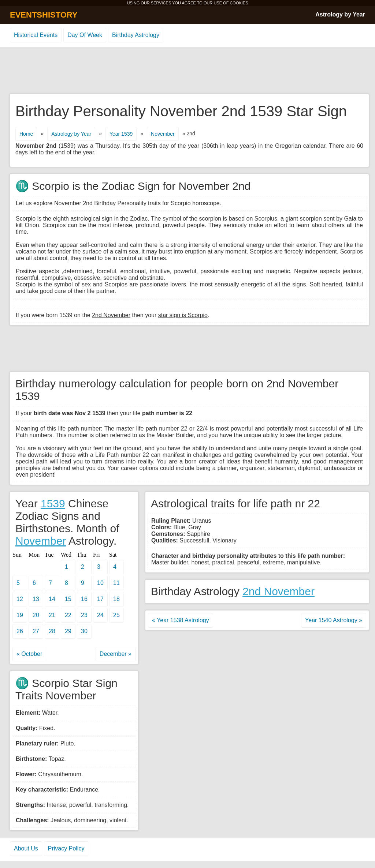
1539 (53, 503)
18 (116, 599)
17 (100, 599)
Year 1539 (121, 134)
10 (100, 583)
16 (84, 599)
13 (36, 599)
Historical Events (36, 35)
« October (29, 654)
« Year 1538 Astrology (181, 620)
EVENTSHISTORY (44, 15)
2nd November (279, 591)
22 (68, 615)
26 (20, 631)
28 (52, 631)
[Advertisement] (187, 71)
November (163, 134)
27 (36, 631)
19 (20, 615)
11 (116, 583)
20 (36, 615)
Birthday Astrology (136, 35)
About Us (26, 848)
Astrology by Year (340, 14)
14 (52, 599)
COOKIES (239, 3)
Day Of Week (85, 35)
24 (100, 615)
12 (20, 599)
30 (84, 631)
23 (84, 615)
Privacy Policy (66, 848)
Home (26, 134)
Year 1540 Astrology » (334, 620)
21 (52, 615)
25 (116, 615)
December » (116, 654)
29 (68, 631)
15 (68, 599)
